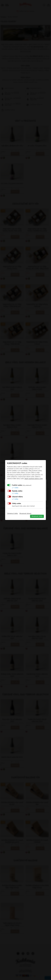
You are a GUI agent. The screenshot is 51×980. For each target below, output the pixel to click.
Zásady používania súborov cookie (34, 479)
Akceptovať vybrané (25, 514)
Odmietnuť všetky (13, 514)
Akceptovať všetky (37, 516)
